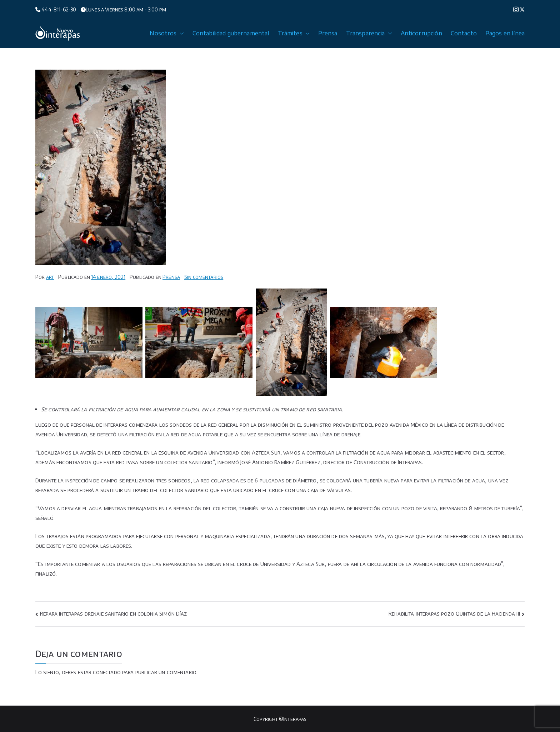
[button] (180, 33)
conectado (107, 672)
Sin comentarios (204, 277)
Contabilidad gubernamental (231, 33)
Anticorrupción (421, 33)
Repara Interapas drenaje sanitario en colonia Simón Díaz (113, 613)
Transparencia (369, 33)
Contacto (464, 33)
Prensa (328, 33)
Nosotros (167, 33)
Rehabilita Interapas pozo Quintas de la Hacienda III (454, 613)
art (50, 277)
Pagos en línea (505, 33)
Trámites (294, 33)
